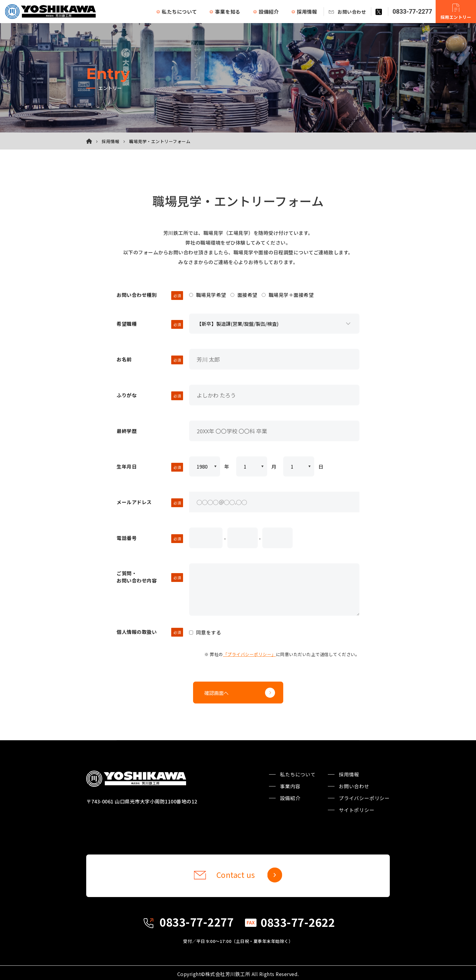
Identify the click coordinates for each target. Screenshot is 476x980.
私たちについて (179, 12)
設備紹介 (269, 12)
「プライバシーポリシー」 (250, 650)
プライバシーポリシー (364, 794)
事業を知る (228, 12)
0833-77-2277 (412, 12)
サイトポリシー (357, 806)
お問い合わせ (352, 12)
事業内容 (290, 782)
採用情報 (307, 12)
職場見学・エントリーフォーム (160, 141)
